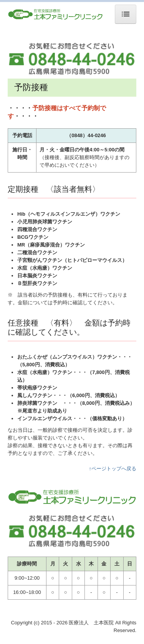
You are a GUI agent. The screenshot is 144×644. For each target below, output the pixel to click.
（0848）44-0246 (86, 135)
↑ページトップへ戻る (113, 469)
